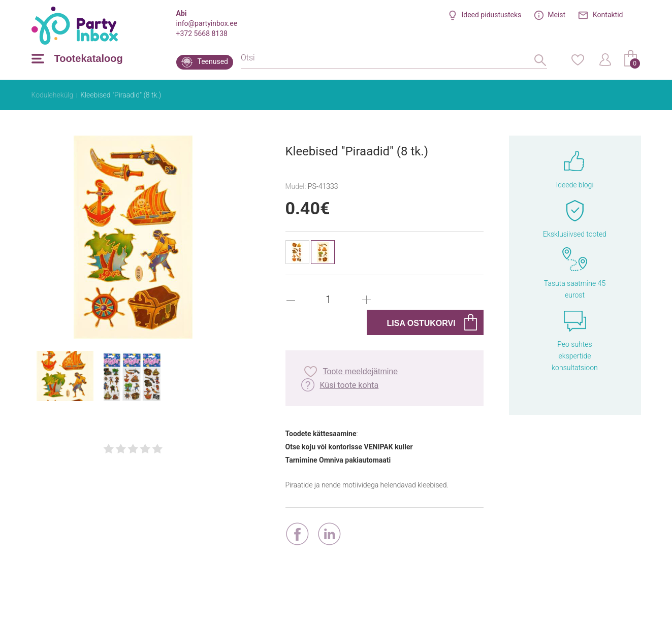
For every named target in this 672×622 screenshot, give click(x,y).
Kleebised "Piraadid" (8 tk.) (121, 95)
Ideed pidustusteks (491, 15)
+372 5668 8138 (202, 34)
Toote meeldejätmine (361, 371)
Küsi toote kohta (349, 385)
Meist (556, 15)
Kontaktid (608, 15)
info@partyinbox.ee (207, 23)
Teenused (213, 61)
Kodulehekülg (53, 95)
